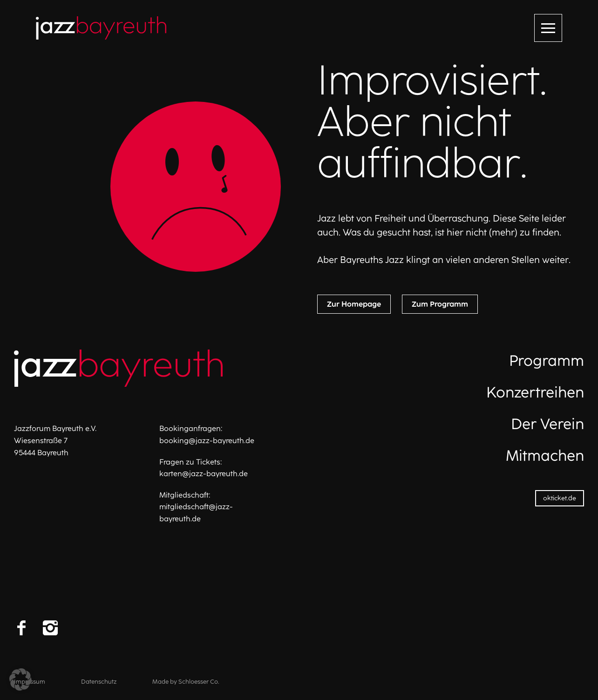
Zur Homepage (354, 304)
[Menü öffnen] (548, 28)
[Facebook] (21, 628)
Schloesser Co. (199, 682)
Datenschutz (99, 682)
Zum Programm (440, 304)
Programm (547, 361)
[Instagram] (50, 628)
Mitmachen (545, 456)
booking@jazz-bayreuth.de (207, 441)
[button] (20, 680)
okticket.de (560, 498)
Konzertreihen (535, 392)
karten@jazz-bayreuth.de (204, 474)
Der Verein (547, 424)
